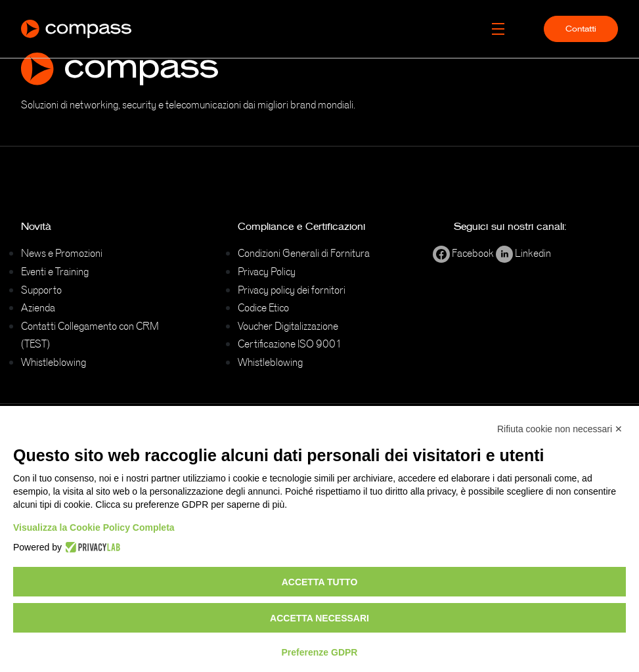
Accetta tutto (320, 582)
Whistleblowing (54, 362)
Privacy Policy (267, 271)
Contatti (581, 29)
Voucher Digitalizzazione (288, 326)
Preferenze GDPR (320, 652)
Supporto (41, 290)
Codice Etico (263, 307)
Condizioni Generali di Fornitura (304, 253)
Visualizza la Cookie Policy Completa (94, 527)
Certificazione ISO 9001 (290, 344)
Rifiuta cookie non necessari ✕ (560, 429)
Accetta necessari (319, 618)
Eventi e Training (55, 271)
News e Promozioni (62, 253)
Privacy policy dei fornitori (292, 290)
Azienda (38, 307)
